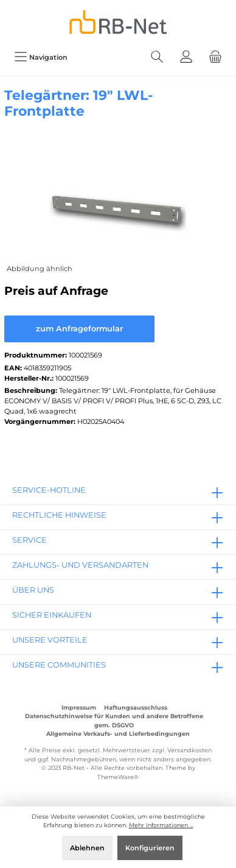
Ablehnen (87, 848)
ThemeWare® (118, 777)
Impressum (79, 707)
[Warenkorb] (215, 57)
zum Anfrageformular (79, 329)
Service (29, 540)
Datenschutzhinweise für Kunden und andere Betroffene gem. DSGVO (114, 720)
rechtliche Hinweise (59, 515)
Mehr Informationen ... (161, 825)
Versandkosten (189, 750)
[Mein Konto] (186, 57)
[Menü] (41, 57)
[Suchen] (157, 57)
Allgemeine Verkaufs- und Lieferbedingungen (118, 734)
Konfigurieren (150, 848)
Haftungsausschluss (136, 707)
